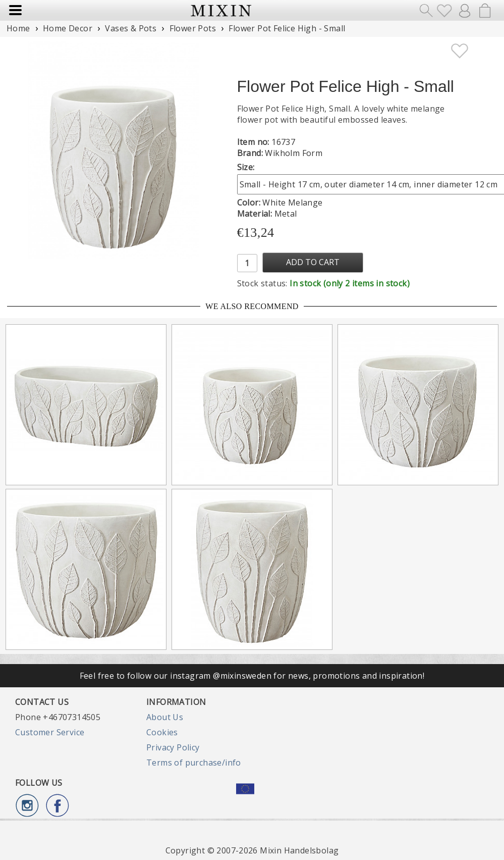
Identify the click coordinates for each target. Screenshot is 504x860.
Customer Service (50, 732)
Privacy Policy (173, 747)
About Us (165, 717)
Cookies (162, 732)
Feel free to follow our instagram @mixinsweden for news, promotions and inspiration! (252, 676)
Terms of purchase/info (194, 763)
